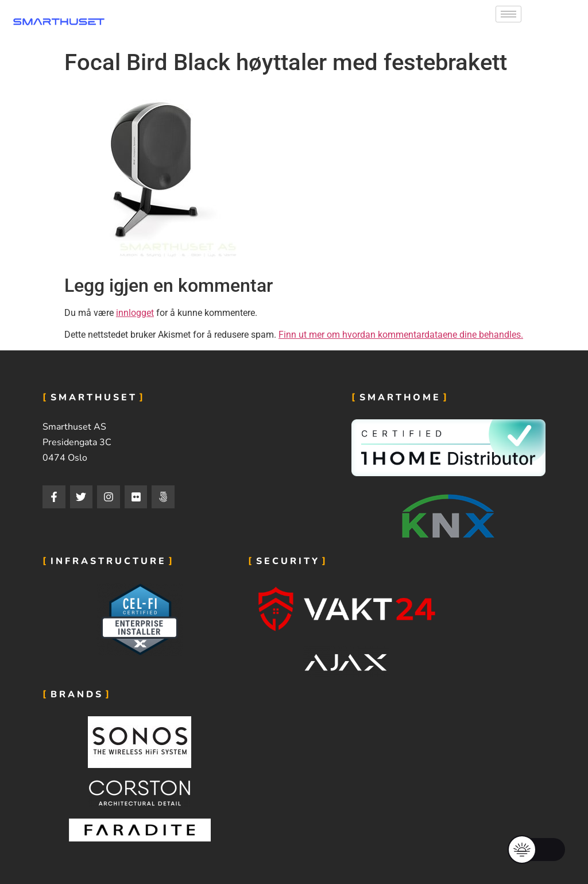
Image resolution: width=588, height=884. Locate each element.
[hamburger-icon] (508, 14)
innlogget (135, 313)
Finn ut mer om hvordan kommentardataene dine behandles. (401, 335)
